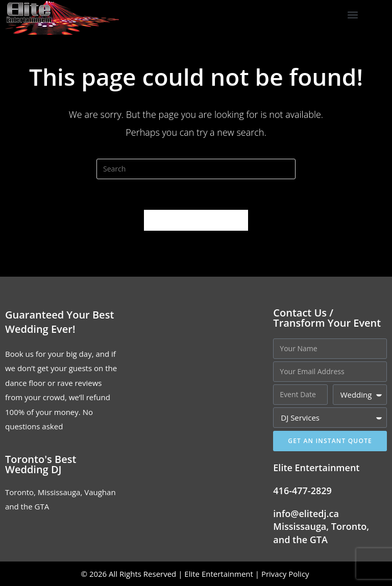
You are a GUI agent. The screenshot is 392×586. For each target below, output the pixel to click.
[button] (353, 15)
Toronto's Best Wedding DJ (41, 464)
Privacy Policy (286, 574)
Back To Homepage (196, 220)
